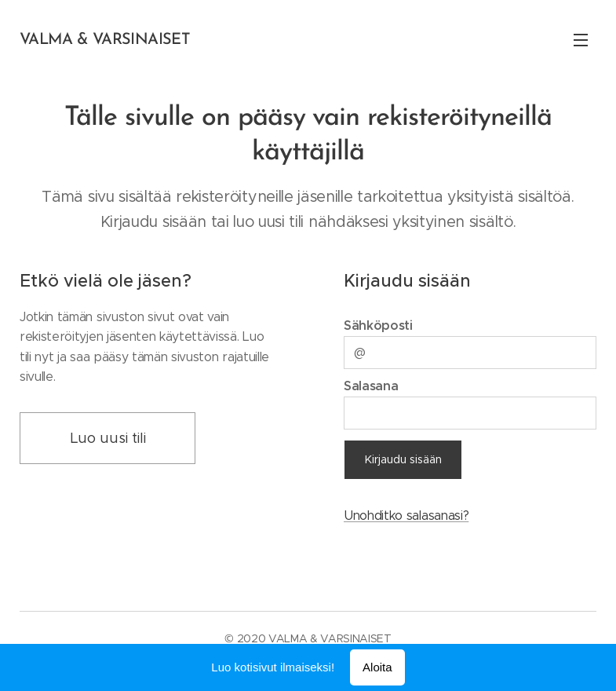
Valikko (581, 40)
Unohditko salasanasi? (406, 516)
